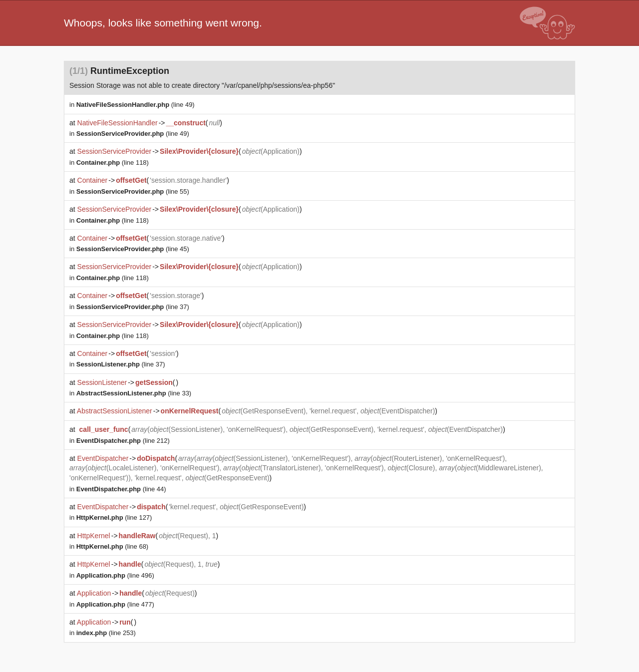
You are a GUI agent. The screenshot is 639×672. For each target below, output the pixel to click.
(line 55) (133, 191)
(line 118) (113, 163)
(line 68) (112, 546)
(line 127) (114, 517)
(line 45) (133, 249)
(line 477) (115, 604)
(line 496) (115, 575)
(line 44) (121, 489)
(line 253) (106, 633)
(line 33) (134, 393)
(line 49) (136, 105)
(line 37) (133, 307)
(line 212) (123, 441)
